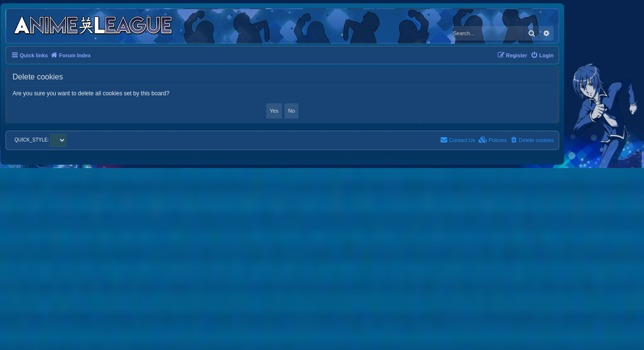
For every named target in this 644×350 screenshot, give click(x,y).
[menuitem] (542, 55)
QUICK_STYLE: (40, 140)
